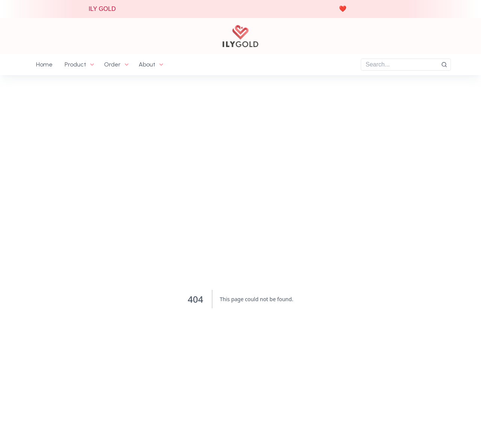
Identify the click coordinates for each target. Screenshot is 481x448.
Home (44, 64)
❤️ (345, 9)
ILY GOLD (104, 9)
